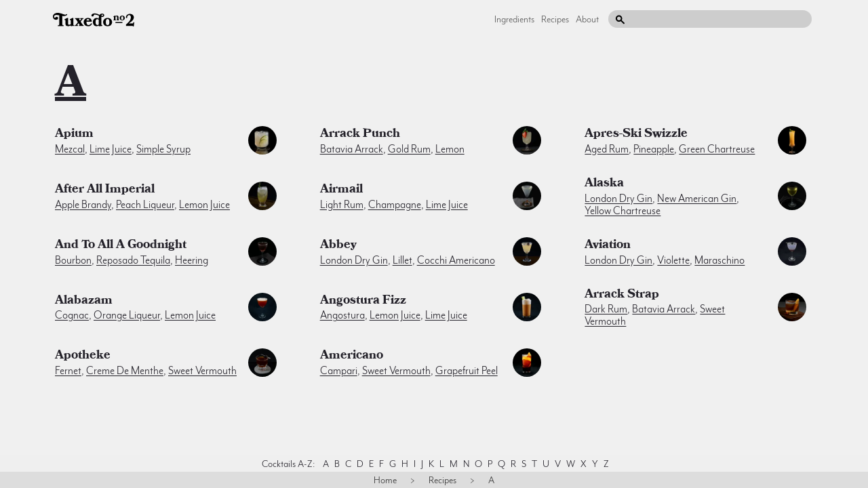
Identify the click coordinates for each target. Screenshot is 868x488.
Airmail (341, 190)
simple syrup (163, 149)
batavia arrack (352, 149)
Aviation (608, 246)
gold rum (409, 149)
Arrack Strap (622, 296)
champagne (395, 205)
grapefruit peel (467, 371)
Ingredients (514, 19)
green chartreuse (717, 149)
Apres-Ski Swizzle (636, 135)
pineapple (654, 149)
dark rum (606, 309)
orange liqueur (127, 315)
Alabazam (84, 302)
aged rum (607, 149)
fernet (68, 371)
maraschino (719, 260)
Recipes (555, 19)
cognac (72, 315)
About (587, 19)
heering (192, 260)
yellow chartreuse (623, 211)
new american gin (697, 199)
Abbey (338, 246)
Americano (352, 357)
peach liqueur (145, 205)
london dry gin (618, 199)
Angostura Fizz (363, 302)
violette (673, 260)
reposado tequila (133, 260)
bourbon (73, 260)
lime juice (111, 149)
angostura (342, 315)
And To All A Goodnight (121, 246)
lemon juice (204, 205)
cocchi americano (456, 260)
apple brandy (83, 205)
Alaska (604, 184)
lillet (402, 260)
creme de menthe (125, 371)
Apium (74, 135)
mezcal (70, 149)
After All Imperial (105, 190)
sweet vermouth (202, 371)
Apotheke (83, 357)
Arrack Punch (360, 135)
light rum (342, 205)
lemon (450, 149)
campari (339, 371)
